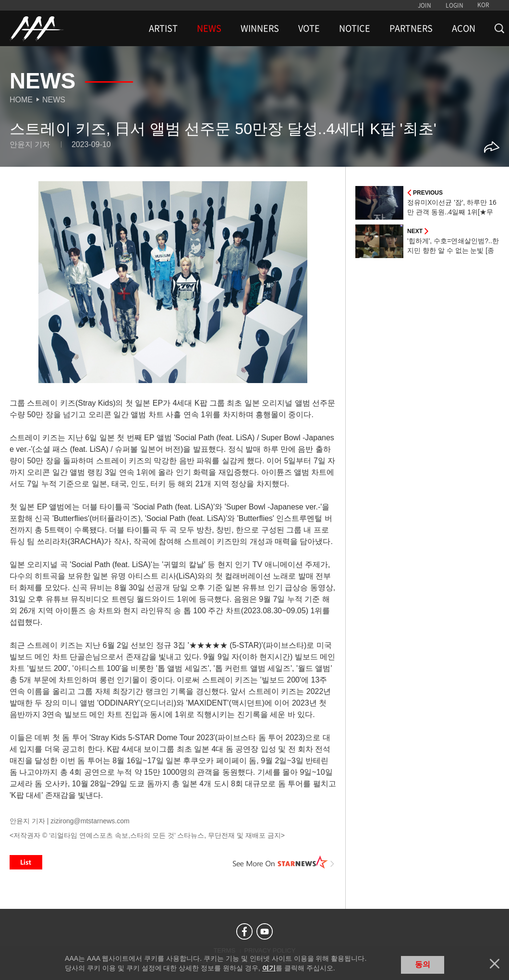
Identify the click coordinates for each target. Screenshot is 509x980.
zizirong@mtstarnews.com (90, 821)
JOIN (424, 5)
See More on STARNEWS (284, 862)
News (54, 100)
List (26, 862)
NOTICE (355, 28)
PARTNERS (411, 28)
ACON (464, 28)
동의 (423, 964)
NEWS (209, 28)
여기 (269, 968)
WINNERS (260, 28)
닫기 (495, 964)
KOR (483, 5)
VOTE (309, 28)
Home (21, 100)
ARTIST (163, 28)
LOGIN (454, 5)
